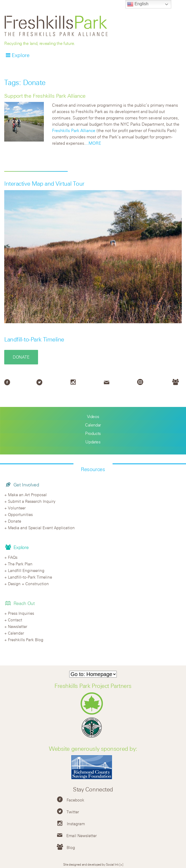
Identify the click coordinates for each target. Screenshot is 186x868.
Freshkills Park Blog (26, 640)
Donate (21, 357)
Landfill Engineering (26, 570)
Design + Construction (28, 584)
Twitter (73, 812)
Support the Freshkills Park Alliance (45, 96)
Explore (21, 55)
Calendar (93, 425)
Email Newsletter (82, 836)
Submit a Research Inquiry (32, 501)
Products (93, 433)
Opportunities (20, 514)
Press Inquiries (21, 613)
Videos (93, 416)
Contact (15, 620)
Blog (71, 847)
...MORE (93, 143)
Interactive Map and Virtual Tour (44, 184)
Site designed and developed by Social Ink (91, 864)
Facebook (75, 800)
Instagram (76, 824)
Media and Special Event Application (41, 528)
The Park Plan (20, 564)
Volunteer (17, 508)
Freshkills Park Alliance (74, 130)
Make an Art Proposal (27, 495)
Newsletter (18, 626)
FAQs (13, 557)
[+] (121, 864)
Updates (93, 442)
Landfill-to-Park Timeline (34, 339)
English (138, 4)
